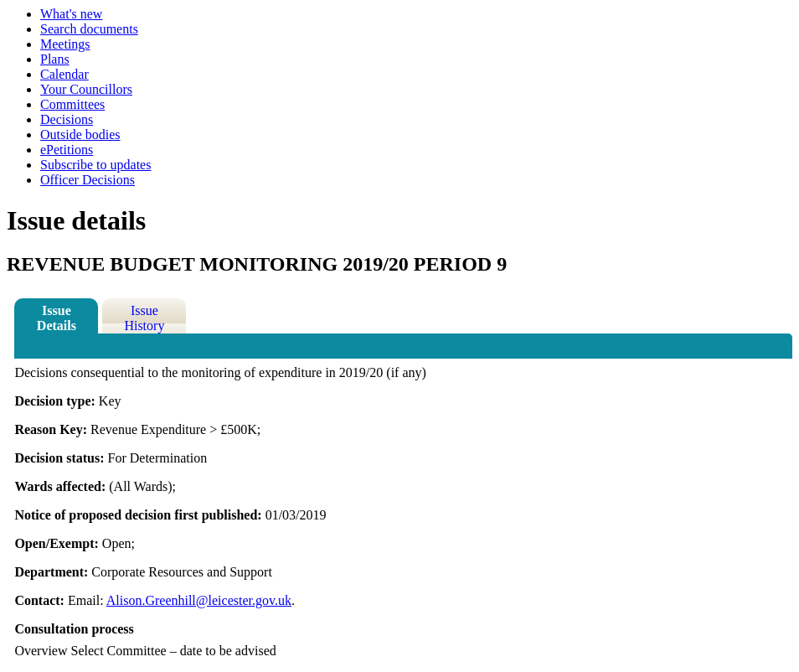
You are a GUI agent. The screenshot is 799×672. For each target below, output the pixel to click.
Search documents (89, 29)
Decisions (67, 119)
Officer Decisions (88, 180)
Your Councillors (86, 89)
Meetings (65, 44)
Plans (55, 59)
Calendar (64, 74)
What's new (71, 14)
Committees (72, 104)
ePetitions (67, 150)
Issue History (144, 318)
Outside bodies (80, 134)
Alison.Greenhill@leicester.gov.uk (199, 600)
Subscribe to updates (95, 165)
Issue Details (57, 318)
